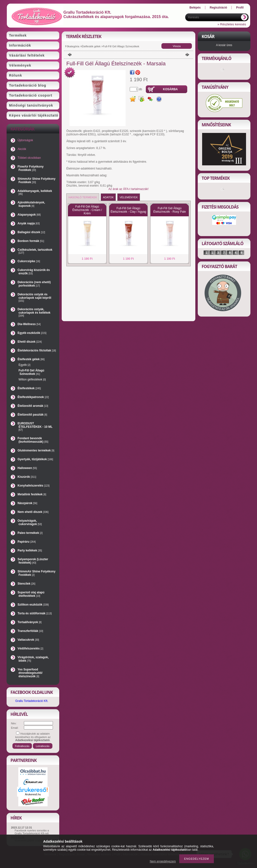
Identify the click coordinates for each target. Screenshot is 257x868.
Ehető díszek (30, 342)
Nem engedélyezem (163, 861)
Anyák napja (29, 223)
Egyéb (24, 365)
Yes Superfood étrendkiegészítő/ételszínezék (30, 673)
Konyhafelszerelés (34, 486)
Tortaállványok (30, 622)
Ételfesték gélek (91, 46)
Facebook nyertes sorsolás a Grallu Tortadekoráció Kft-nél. (32, 832)
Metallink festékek (32, 494)
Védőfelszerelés (30, 649)
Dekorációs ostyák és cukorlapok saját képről (34, 297)
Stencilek (26, 584)
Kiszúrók (27, 477)
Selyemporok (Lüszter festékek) (33, 561)
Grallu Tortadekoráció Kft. (32, 701)
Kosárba (170, 89)
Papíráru (27, 542)
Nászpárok (27, 503)
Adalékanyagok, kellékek (35, 192)
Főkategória (72, 46)
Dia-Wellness (29, 324)
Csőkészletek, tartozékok (35, 251)
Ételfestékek (29, 388)
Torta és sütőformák (35, 613)
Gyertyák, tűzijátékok (35, 459)
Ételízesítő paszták (32, 415)
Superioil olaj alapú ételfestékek (31, 594)
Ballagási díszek (31, 232)
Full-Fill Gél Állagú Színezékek (31, 372)
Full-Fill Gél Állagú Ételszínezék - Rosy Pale (170, 210)
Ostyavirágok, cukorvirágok (30, 522)
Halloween (27, 468)
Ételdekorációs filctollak (37, 350)
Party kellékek (30, 550)
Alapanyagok (29, 215)
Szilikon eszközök (33, 605)
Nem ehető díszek (33, 512)
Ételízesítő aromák (33, 406)
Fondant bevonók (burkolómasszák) (33, 440)
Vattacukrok (28, 640)
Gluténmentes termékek (36, 450)
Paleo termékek (30, 533)
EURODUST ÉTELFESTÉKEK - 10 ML (35, 426)
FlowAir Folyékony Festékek (31, 168)
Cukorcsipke (29, 261)
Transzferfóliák (30, 631)
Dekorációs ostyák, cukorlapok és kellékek (34, 312)
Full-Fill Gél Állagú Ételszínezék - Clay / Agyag (128, 210)
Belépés (195, 8)
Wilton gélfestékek (32, 379)
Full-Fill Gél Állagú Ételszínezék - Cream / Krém (87, 210)
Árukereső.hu (33, 794)
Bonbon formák (31, 241)
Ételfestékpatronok (33, 397)
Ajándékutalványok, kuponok (31, 204)
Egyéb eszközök (32, 333)
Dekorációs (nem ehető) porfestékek (34, 284)
